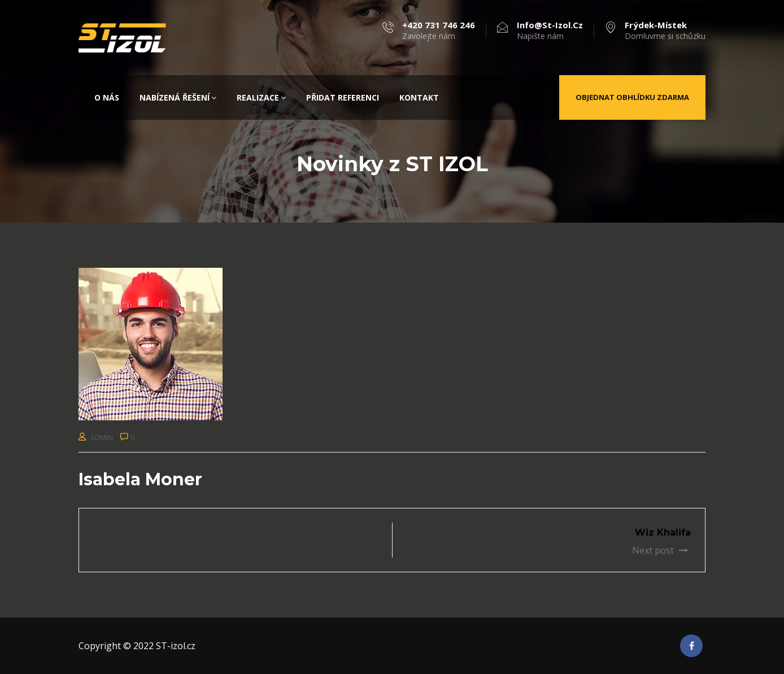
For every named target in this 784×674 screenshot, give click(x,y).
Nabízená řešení (178, 97)
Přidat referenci (343, 97)
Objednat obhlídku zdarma (632, 97)
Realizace (261, 97)
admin (102, 437)
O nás (107, 97)
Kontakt (419, 97)
